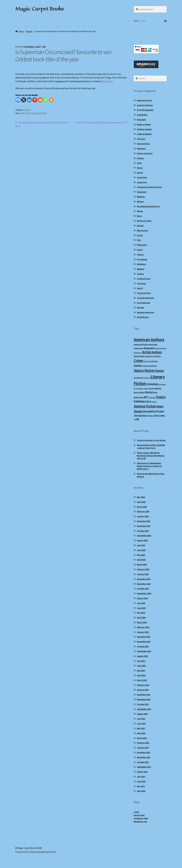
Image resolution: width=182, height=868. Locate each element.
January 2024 (143, 632)
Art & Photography (145, 110)
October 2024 (143, 589)
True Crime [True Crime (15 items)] (159, 415)
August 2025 (142, 540)
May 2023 (141, 670)
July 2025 (141, 545)
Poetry (140, 250)
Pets (139, 240)
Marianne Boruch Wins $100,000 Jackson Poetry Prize (151, 446)
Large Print (142, 182)
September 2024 (144, 593)
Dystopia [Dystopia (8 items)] (146, 361)
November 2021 (144, 757)
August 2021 (142, 772)
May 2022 (141, 728)
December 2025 (144, 521)
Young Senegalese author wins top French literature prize (42, 124)
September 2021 (144, 767)
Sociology (141, 283)
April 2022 (141, 733)
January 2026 (143, 516)
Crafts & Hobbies (144, 134)
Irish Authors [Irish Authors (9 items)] (139, 378)
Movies (140, 211)
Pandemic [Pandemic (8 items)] (152, 398)
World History (143, 317)
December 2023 (144, 637)
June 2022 (141, 723)
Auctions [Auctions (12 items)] (153, 344)
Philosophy (142, 245)
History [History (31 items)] (139, 370)
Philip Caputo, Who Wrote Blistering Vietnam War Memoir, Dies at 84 (151, 456)
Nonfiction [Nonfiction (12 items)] (139, 397)
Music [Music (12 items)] (142, 392)
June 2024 (141, 608)
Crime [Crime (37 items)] (138, 361)
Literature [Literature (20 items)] (152, 384)
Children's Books (144, 129)
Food (139, 163)
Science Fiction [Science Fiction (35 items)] (145, 406)
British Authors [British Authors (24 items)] (152, 352)
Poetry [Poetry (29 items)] (161, 397)
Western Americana (146, 312)
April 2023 (141, 675)
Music (139, 216)
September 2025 (144, 536)
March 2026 (142, 507)
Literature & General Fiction (149, 187)
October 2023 (143, 646)
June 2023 (141, 666)
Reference (141, 264)
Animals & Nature (145, 105)
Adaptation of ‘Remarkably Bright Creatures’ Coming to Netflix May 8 (149, 466)
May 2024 (141, 613)
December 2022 (144, 695)
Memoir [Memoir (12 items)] (158, 388)
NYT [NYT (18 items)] (146, 397)
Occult (140, 235)
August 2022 (142, 714)
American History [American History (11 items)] (141, 345)
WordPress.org (140, 822)
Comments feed (141, 818)
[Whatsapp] (46, 100)
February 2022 (143, 743)
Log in (136, 812)
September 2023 (144, 651)
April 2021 (141, 791)
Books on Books (144, 124)
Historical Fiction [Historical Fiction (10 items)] (150, 366)
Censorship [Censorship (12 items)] (139, 356)
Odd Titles (25, 113)
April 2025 (141, 560)
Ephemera (141, 148)
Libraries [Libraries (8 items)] (147, 378)
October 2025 (143, 531)
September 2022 (144, 709)
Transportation (144, 293)
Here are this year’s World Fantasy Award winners (100, 123)
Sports (140, 288)
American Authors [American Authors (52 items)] (149, 340)
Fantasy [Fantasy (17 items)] (138, 366)
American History (145, 100)
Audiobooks (142, 115)
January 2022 (143, 748)
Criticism (141, 139)
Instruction (142, 177)
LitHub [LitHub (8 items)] (146, 389)
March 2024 (142, 622)
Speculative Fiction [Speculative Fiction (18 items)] (153, 411)
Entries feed (139, 815)
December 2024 (144, 579)
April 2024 (141, 617)
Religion (141, 269)
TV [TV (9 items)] (135, 419)
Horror (140, 168)
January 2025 (143, 574)
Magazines (142, 192)
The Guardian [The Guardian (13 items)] (140, 415)
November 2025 (144, 526)
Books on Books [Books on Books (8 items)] (161, 348)
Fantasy (140, 158)
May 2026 (141, 497)
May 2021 (141, 786)
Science (140, 274)
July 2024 (141, 603)
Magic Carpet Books (40, 9)
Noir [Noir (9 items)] (156, 392)
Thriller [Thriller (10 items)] (150, 416)
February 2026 (143, 511)
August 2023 (142, 656)
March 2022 (142, 738)
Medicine (141, 197)
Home (21, 31)
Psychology (142, 259)
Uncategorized (143, 303)
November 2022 (144, 699)
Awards (29, 31)
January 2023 (143, 690)
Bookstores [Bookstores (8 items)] (138, 353)
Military (140, 202)
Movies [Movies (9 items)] (136, 392)
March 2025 (142, 564)
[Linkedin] (29, 100)
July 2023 (141, 661)
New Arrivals (142, 230)
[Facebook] (18, 100)
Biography (141, 120)
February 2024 (143, 627)
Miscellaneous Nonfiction (148, 206)
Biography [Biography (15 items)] (149, 348)
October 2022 (143, 704)
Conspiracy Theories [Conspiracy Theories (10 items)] (152, 356)
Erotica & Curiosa (145, 153)
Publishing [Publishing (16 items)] (139, 401)
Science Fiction (144, 279)
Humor (140, 173)
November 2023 (144, 642)
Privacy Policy (22, 852)
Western (141, 308)
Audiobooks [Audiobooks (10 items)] (139, 348)
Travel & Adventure (145, 298)
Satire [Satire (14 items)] (148, 401)
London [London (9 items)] (152, 388)
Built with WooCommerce (43, 852)
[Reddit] (40, 100)
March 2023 (142, 680)
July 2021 (141, 777)
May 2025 (141, 555)
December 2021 (144, 752)
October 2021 (143, 762)
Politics (140, 255)
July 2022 (141, 719)
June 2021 (141, 781)
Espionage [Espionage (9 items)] (154, 361)
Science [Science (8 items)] (154, 402)
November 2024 (144, 584)
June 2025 (141, 550)
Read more (107, 81)
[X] (24, 100)
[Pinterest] (35, 100)
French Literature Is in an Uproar (151, 440)
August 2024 (142, 598)
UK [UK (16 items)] (138, 419)
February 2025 (143, 569)
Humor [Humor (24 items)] (160, 371)
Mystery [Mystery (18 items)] (150, 392)
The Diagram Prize (39, 113)
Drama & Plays (143, 144)
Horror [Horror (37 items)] (150, 370)
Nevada (140, 226)
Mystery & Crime (144, 221)
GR (44, 47)
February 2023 (143, 685)
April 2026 (141, 502)
